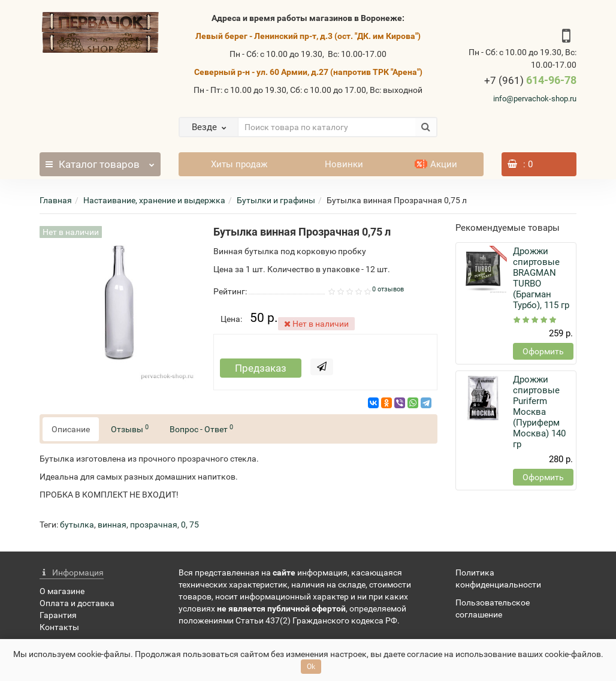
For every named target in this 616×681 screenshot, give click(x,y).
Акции (436, 164)
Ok (311, 667)
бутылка (77, 525)
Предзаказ (261, 368)
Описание (71, 429)
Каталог (100, 161)
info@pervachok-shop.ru (535, 99)
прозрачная (154, 525)
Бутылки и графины (276, 200)
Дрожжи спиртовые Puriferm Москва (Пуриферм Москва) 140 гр (539, 412)
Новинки (344, 164)
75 (194, 525)
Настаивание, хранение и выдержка (154, 200)
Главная (56, 200)
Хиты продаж (239, 164)
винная (112, 525)
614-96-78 (530, 80)
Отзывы (130, 429)
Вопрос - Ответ (201, 429)
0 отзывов (388, 289)
